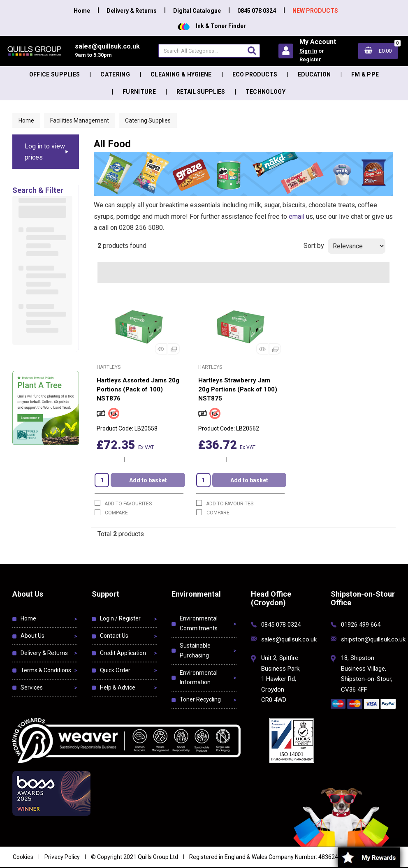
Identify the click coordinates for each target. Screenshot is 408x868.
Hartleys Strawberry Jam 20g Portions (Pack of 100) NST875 (238, 389)
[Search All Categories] (209, 51)
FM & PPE (365, 74)
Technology (265, 92)
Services (32, 687)
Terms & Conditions (46, 670)
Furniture (139, 92)
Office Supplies (55, 74)
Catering (115, 74)
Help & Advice (118, 687)
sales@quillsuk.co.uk (289, 639)
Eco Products (255, 74)
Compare (111, 513)
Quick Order (115, 670)
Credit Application (123, 653)
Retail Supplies (201, 92)
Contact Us (114, 636)
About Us (32, 636)
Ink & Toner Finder (212, 26)
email (297, 216)
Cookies (23, 857)
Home (82, 11)
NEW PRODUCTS (315, 11)
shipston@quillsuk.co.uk (373, 639)
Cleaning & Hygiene (181, 74)
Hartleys (109, 367)
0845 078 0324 (257, 11)
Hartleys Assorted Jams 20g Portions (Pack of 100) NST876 (138, 389)
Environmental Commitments (199, 623)
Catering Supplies (148, 120)
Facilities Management (80, 120)
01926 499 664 (361, 625)
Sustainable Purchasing (195, 650)
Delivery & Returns (132, 11)
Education (314, 74)
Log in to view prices (45, 152)
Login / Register (120, 618)
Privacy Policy (62, 857)
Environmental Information (199, 678)
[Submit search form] (252, 50)
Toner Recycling (200, 699)
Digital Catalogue (197, 11)
